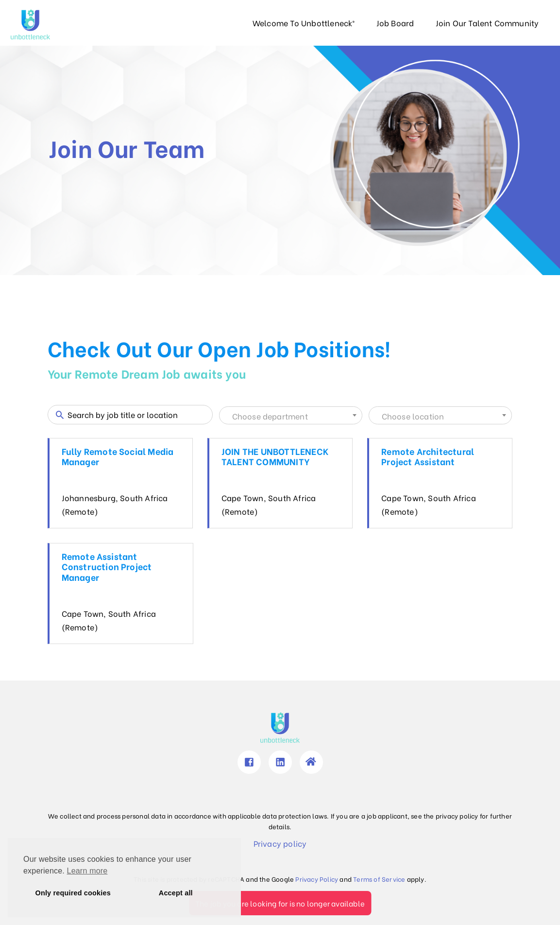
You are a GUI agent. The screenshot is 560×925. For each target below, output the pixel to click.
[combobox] (291, 415)
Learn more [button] (87, 871)
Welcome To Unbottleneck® (304, 23)
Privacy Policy (317, 879)
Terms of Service (379, 879)
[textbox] (291, 416)
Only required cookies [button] (73, 893)
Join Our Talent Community (487, 23)
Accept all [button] (176, 893)
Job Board (395, 23)
